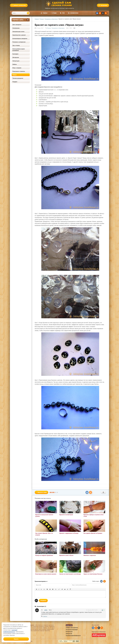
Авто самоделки (17, 25)
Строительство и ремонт (19, 35)
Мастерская (16, 57)
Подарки (15, 82)
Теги (62, 13)
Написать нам (69, 633)
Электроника (16, 28)
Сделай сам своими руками (59, 4)
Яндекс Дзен (69, 625)
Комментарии (73, 13)
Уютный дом (16, 61)
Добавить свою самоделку (72, 628)
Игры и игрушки (17, 68)
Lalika (46, 610)
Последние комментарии (72, 629)
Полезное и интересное (19, 42)
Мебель (15, 64)
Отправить (43, 600)
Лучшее (54, 13)
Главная (44, 13)
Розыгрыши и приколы (19, 71)
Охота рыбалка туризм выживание (19, 50)
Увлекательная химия (18, 32)
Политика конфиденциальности (73, 635)
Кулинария (15, 54)
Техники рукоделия (18, 78)
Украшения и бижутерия (58, 28)
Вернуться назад (41, 492)
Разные (15, 75)
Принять (16, 639)
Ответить (45, 616)
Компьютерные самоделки (20, 38)
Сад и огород (16, 45)
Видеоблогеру (69, 631)
